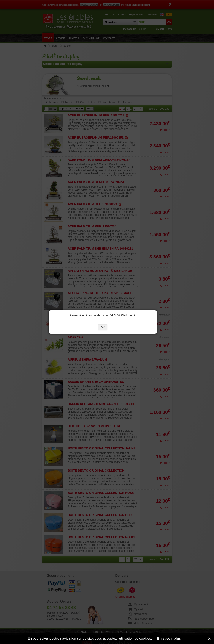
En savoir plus (169, 639)
